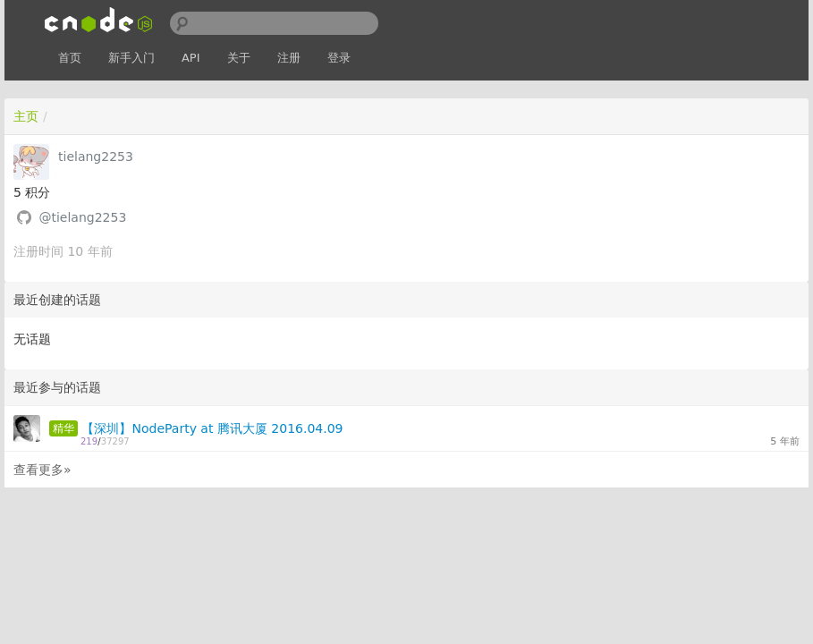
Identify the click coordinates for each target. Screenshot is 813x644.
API (191, 58)
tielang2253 (96, 157)
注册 (289, 58)
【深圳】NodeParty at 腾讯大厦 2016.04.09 (212, 428)
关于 (239, 58)
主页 (26, 116)
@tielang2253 (82, 217)
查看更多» (42, 470)
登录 (339, 58)
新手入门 (131, 58)
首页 (70, 58)
